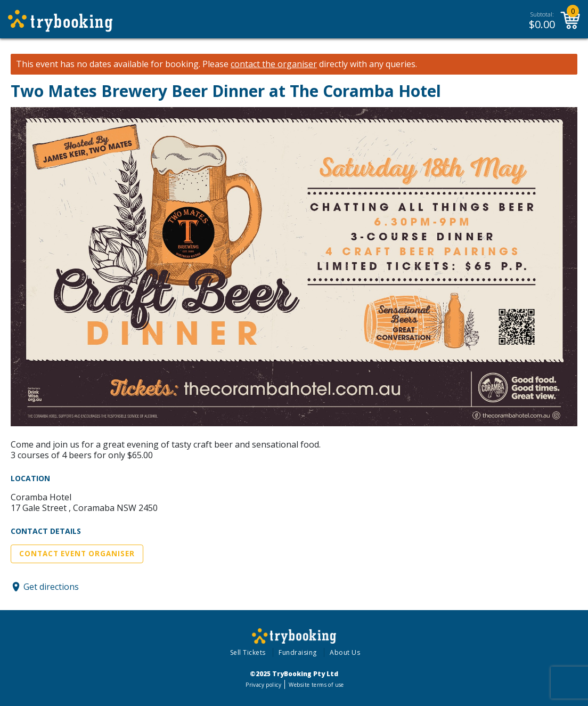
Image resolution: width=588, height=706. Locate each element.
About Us (345, 652)
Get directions (51, 587)
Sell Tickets (248, 652)
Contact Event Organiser (77, 554)
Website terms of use (316, 685)
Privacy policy (263, 685)
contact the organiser (274, 64)
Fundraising (298, 652)
